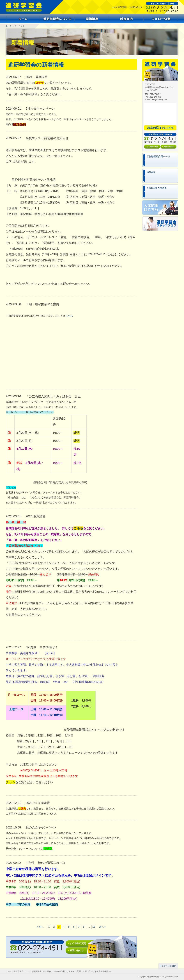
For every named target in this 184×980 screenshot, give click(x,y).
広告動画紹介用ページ (158, 156)
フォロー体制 (59, 971)
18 (94, 927)
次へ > (103, 927)
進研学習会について (23, 971)
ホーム (9, 26)
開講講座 (37, 971)
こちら (69, 316)
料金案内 (47, 971)
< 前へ (40, 927)
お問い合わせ (89, 971)
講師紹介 (151, 172)
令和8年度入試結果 (157, 188)
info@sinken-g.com (160, 100)
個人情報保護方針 (104, 971)
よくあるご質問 (74, 971)
